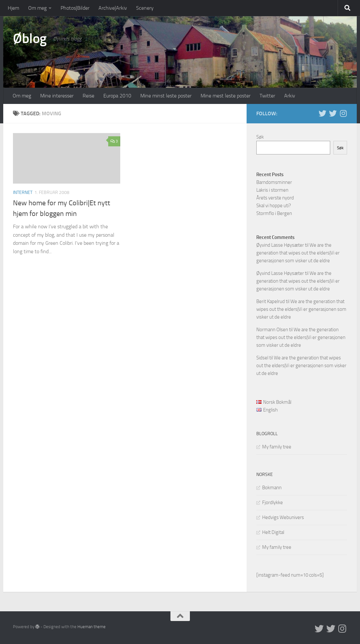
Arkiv (290, 96)
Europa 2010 (117, 96)
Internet (23, 192)
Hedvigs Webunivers (283, 517)
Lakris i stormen (272, 190)
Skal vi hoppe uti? (274, 206)
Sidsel (262, 358)
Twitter (267, 96)
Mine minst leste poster (166, 96)
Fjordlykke (273, 503)
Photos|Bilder (75, 8)
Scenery (145, 8)
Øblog (30, 39)
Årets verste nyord (275, 198)
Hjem (13, 8)
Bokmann (272, 488)
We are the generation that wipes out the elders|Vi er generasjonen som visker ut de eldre (298, 253)
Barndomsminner (274, 182)
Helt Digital (273, 532)
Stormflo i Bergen (274, 213)
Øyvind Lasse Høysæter (280, 245)
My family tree (277, 447)
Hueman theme (92, 627)
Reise (88, 96)
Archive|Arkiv (113, 8)
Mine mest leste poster (226, 96)
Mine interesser (57, 96)
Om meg (37, 8)
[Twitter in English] (322, 113)
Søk (260, 137)
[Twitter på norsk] (333, 113)
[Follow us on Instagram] (343, 113)
